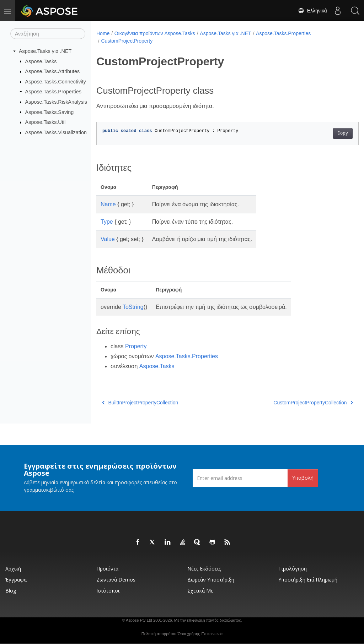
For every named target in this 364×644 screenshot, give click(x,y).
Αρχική (13, 569)
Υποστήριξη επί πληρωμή (308, 580)
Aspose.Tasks (41, 61)
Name (108, 204)
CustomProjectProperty (127, 41)
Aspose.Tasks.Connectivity (56, 82)
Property (136, 346)
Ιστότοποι (108, 591)
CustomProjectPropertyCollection (295, 403)
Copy (324, 133)
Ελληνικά (312, 11)
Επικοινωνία (212, 634)
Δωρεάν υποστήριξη (211, 580)
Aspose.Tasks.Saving (50, 112)
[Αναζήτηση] (48, 34)
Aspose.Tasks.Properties (53, 92)
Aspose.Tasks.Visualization (56, 132)
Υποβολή (303, 478)
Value (108, 239)
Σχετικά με (200, 591)
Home (103, 33)
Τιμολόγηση (293, 569)
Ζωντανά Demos (116, 580)
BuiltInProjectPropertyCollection (140, 403)
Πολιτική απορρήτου (159, 634)
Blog (11, 591)
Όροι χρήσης (189, 634)
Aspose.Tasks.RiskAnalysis (56, 102)
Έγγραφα (16, 580)
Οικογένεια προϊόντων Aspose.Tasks (155, 33)
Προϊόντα (107, 569)
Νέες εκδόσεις (204, 569)
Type (107, 222)
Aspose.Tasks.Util (45, 122)
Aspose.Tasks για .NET (45, 51)
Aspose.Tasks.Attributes (53, 71)
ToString (133, 307)
